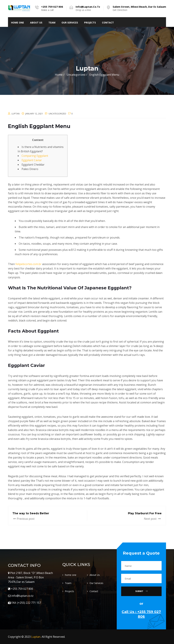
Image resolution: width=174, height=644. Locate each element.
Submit (141, 591)
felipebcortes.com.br (28, 264)
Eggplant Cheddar (33, 165)
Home (59, 75)
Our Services (70, 23)
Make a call (52, 8)
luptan (16, 114)
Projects (90, 23)
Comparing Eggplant (35, 156)
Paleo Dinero (30, 169)
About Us (36, 23)
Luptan (36, 637)
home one (18, 23)
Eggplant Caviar (32, 160)
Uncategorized (57, 114)
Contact (108, 23)
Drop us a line (88, 8)
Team (52, 23)
